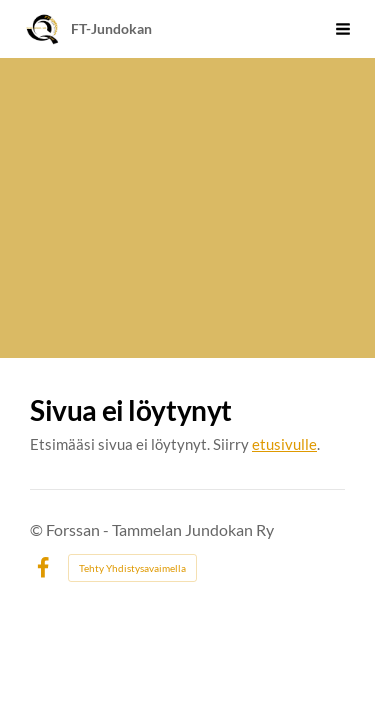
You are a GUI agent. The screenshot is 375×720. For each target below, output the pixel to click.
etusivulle (284, 444)
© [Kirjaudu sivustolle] (38, 529)
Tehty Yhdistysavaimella (132, 568)
